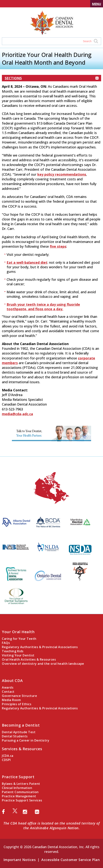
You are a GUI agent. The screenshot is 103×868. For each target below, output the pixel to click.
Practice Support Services (22, 800)
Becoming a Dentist (21, 725)
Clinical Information (17, 788)
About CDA (12, 681)
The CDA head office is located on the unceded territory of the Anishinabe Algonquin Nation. (51, 826)
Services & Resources (22, 749)
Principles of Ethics (17, 704)
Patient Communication (20, 792)
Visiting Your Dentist (18, 655)
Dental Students (15, 736)
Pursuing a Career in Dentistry (26, 740)
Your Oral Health (18, 632)
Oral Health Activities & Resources (29, 659)
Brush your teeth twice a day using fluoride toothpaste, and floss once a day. (43, 307)
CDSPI (6, 760)
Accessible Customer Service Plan (70, 860)
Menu (97, 4)
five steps (58, 246)
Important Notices (20, 860)
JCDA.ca (8, 756)
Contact (8, 692)
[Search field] (48, 41)
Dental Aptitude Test (19, 732)
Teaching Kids (13, 651)
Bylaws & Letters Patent (21, 784)
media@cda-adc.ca (17, 414)
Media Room (11, 700)
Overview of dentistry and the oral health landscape (43, 664)
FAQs (6, 643)
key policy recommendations (62, 174)
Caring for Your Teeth (19, 639)
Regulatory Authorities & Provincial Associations (40, 647)
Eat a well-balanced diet (27, 262)
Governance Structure (19, 696)
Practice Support (18, 777)
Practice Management (19, 796)
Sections (51, 78)
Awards (8, 687)
